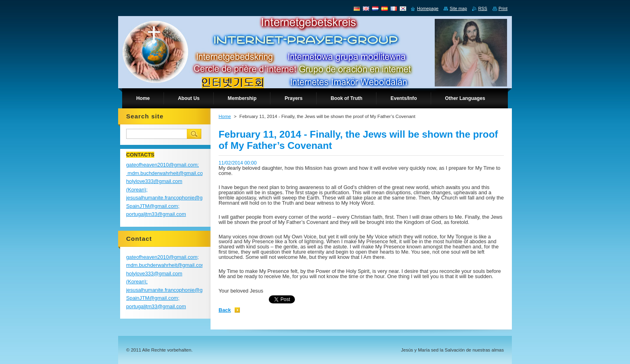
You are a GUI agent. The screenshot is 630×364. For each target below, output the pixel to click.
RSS (483, 8)
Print (503, 8)
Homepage (428, 8)
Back (225, 310)
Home (225, 116)
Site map (458, 8)
